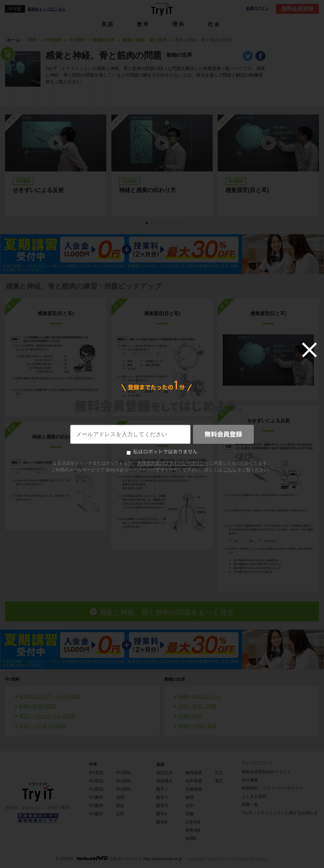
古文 (219, 773)
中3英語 (96, 789)
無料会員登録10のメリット (267, 772)
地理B (191, 838)
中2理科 (12, 679)
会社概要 (250, 780)
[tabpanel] (162, 166)
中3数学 (96, 814)
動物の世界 (175, 679)
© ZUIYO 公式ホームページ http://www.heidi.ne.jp (119, 858)
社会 (214, 24)
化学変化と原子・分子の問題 (50, 696)
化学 (190, 806)
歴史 (120, 806)
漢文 (219, 781)
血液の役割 (190, 716)
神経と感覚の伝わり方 (147, 190)
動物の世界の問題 (38, 706)
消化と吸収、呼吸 (197, 706)
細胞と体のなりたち (200, 696)
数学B (162, 822)
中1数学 (96, 797)
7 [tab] (178, 223)
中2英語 (96, 781)
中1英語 (96, 773)
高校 (160, 764)
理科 (179, 24)
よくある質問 (254, 796)
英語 (108, 24)
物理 (190, 797)
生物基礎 (194, 789)
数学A (162, 814)
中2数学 (96, 806)
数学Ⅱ (162, 797)
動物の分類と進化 (197, 726)
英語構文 (165, 781)
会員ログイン (257, 8)
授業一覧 (250, 805)
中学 (93, 764)
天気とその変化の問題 (43, 726)
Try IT (162, 9)
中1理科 (123, 773)
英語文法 (165, 773)
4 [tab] (162, 223)
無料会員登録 (297, 9)
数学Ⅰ (162, 789)
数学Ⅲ (162, 806)
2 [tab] (152, 223)
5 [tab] (167, 223)
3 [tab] (157, 223)
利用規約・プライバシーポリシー (273, 788)
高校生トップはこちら (47, 9)
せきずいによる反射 (38, 190)
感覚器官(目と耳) (247, 190)
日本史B (193, 822)
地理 (120, 797)
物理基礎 (194, 773)
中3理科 (123, 789)
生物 (190, 814)
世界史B (193, 830)
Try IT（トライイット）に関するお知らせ (280, 813)
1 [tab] (147, 223)
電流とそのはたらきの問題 (47, 716)
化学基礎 (194, 781)
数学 (143, 24)
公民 (120, 814)
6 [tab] (172, 223)
